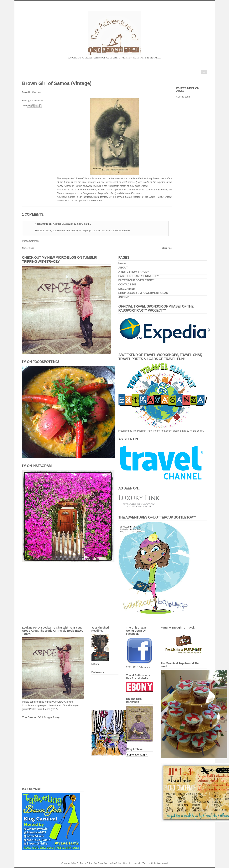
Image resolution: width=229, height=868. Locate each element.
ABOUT (123, 268)
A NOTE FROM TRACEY (134, 272)
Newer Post (28, 248)
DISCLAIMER (127, 289)
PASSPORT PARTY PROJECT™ (139, 276)
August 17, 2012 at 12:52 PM (69, 224)
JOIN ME (124, 297)
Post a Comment (31, 241)
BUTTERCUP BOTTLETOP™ (137, 280)
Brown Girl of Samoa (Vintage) (57, 83)
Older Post (167, 248)
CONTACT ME (127, 284)
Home (122, 263)
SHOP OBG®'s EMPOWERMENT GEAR (143, 293)
